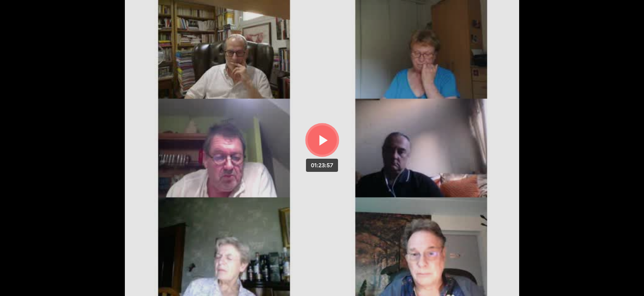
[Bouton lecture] (322, 140)
